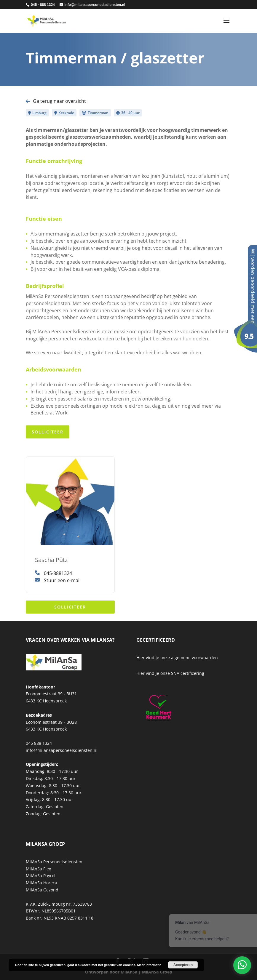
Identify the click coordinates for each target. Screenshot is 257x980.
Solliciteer (48, 432)
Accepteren (183, 965)
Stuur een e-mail (58, 580)
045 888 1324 (39, 743)
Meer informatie (149, 965)
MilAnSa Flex (38, 869)
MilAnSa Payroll (41, 876)
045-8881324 (54, 573)
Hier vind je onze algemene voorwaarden (177, 658)
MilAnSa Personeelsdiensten (54, 862)
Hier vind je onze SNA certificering (170, 673)
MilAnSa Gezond (42, 890)
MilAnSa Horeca (41, 883)
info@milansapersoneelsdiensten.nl (62, 750)
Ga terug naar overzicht (56, 101)
